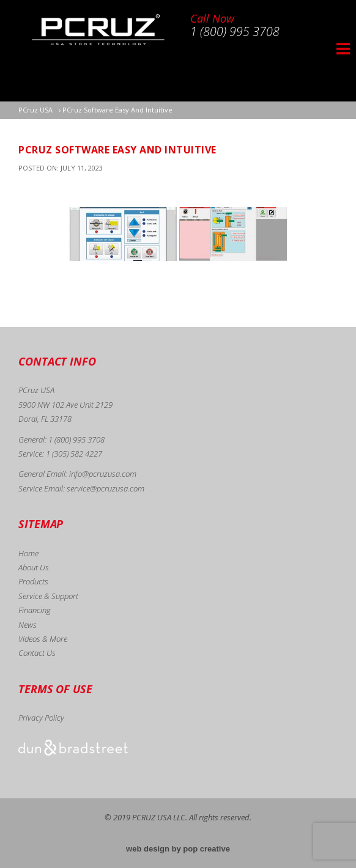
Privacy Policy (41, 718)
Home (28, 553)
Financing (35, 610)
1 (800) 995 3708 (76, 440)
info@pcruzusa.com (103, 474)
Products (33, 581)
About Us (34, 567)
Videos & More (43, 639)
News (28, 625)
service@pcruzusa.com (106, 488)
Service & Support (48, 596)
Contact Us (37, 653)
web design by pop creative (178, 849)
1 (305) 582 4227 (74, 454)
